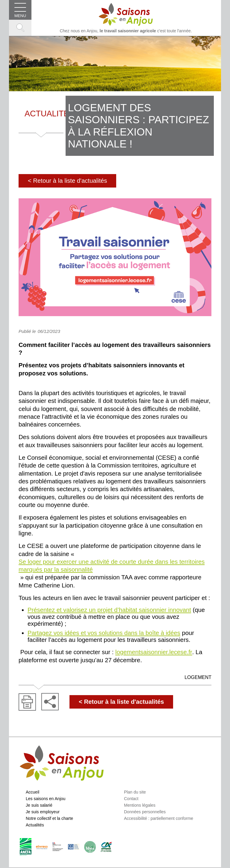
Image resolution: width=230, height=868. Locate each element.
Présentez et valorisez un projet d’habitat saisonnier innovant (109, 610)
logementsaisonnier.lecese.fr (154, 652)
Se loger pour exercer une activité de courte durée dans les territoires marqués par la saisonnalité (112, 566)
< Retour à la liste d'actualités (67, 181)
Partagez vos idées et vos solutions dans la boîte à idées (104, 633)
